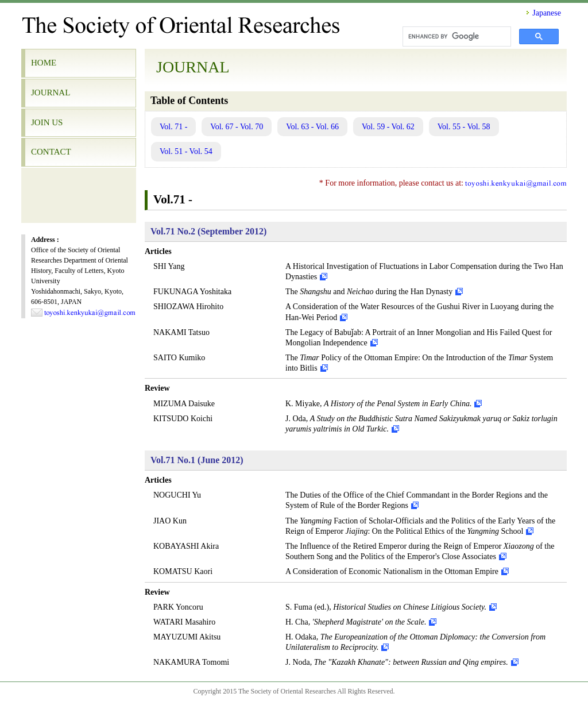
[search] (456, 37)
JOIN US (47, 122)
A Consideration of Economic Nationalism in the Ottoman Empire (392, 571)
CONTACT (51, 152)
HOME (44, 63)
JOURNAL (51, 93)
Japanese (547, 13)
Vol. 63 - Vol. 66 (312, 127)
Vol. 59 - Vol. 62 (388, 127)
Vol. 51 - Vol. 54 (186, 151)
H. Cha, (356, 622)
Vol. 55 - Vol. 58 (464, 127)
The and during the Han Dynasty (369, 292)
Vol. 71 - (173, 127)
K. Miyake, (378, 404)
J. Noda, (397, 662)
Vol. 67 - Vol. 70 (237, 127)
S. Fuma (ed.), (386, 607)
